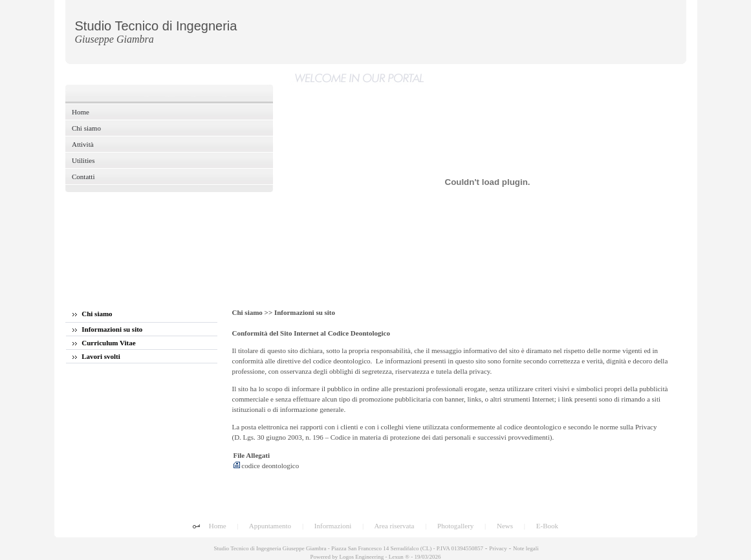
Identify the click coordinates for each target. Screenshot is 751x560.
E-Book (547, 526)
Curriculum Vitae (104, 343)
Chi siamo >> (253, 312)
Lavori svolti (96, 356)
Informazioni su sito (108, 329)
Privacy (498, 548)
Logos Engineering (362, 557)
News (505, 526)
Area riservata (394, 526)
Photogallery (455, 526)
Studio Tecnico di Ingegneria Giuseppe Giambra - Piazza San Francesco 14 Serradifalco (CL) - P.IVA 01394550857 (348, 548)
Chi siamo (93, 314)
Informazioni (333, 526)
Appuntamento (270, 526)
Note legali (526, 548)
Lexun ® (399, 557)
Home (218, 526)
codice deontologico (267, 466)
